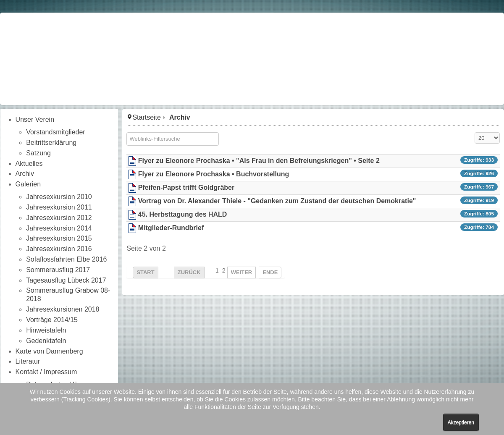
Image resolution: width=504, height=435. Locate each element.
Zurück (189, 272)
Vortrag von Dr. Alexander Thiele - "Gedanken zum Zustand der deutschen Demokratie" (277, 201)
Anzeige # (475, 132)
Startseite (147, 117)
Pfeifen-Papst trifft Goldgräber (186, 187)
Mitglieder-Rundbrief (171, 228)
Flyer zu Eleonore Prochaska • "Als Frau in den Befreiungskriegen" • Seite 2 (259, 161)
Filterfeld (127, 132)
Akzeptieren (461, 422)
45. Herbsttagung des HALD (183, 214)
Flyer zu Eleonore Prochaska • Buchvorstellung (214, 174)
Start (145, 272)
